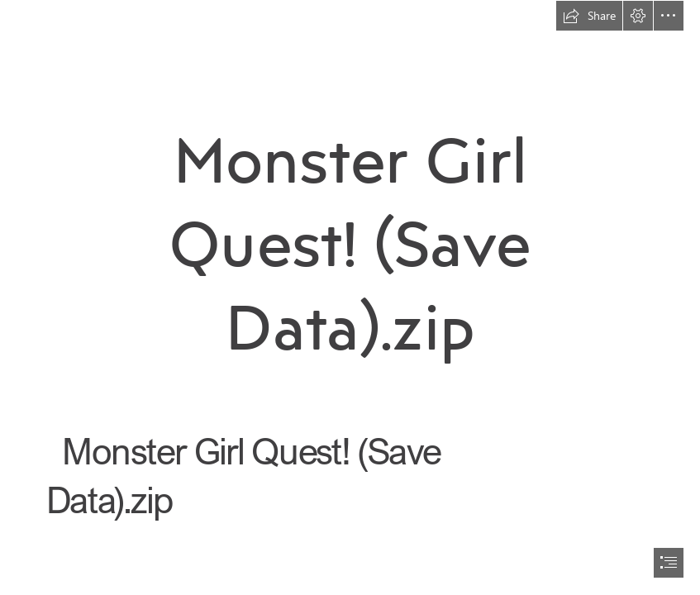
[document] (350, 297)
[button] (589, 16)
